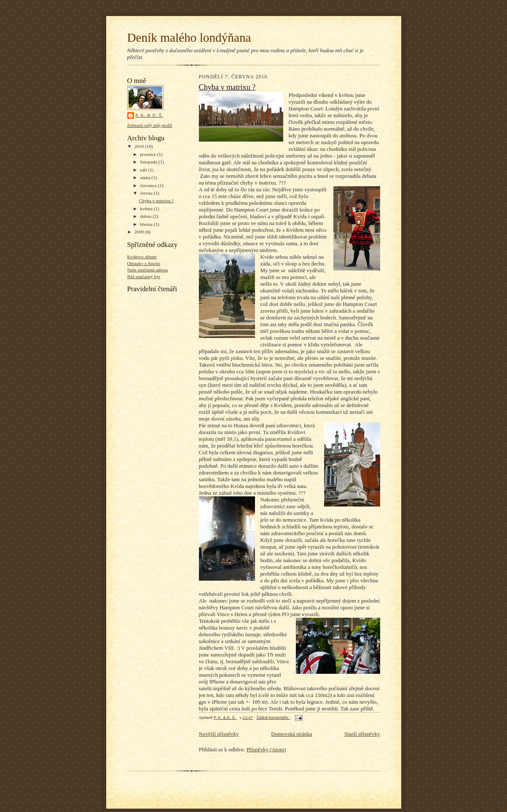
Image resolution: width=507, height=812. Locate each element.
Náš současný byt (144, 276)
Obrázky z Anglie (144, 263)
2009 (140, 232)
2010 (140, 146)
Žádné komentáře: (274, 717)
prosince (149, 154)
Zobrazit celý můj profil (150, 125)
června (147, 193)
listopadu (149, 162)
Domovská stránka (291, 734)
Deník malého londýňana (189, 38)
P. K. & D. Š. (150, 115)
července (149, 185)
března (147, 224)
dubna (146, 216)
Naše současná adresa (148, 270)
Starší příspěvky (362, 734)
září (144, 170)
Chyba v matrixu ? (156, 201)
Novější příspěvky (219, 734)
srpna (146, 177)
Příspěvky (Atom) (266, 749)
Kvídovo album (142, 257)
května (147, 209)
